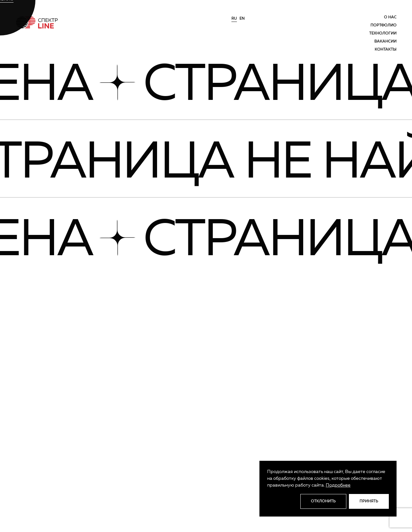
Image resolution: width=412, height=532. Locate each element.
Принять (369, 501)
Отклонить (323, 501)
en (242, 19)
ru (234, 19)
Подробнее (338, 485)
